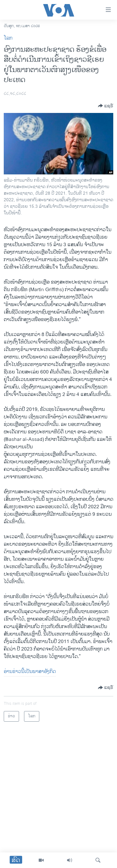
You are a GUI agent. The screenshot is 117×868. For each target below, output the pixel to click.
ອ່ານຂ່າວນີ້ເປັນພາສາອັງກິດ (30, 672)
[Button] (106, 106)
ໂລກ (8, 38)
